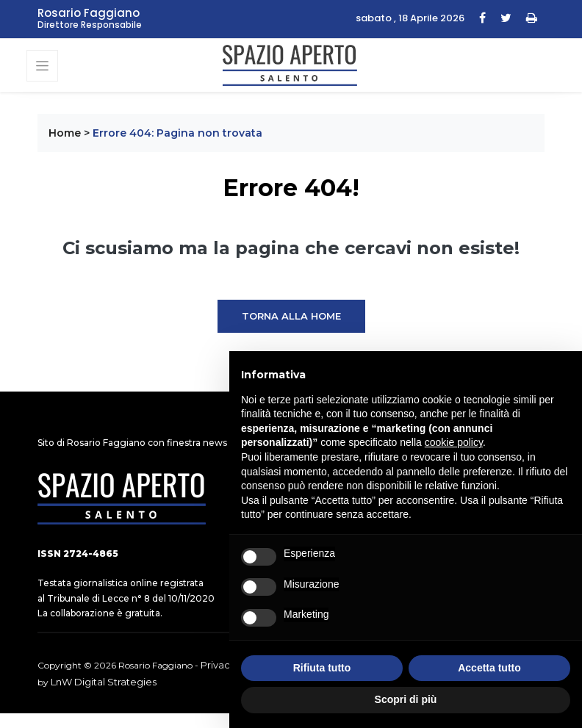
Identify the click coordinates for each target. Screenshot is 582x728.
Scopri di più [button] (406, 699)
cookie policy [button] (454, 442)
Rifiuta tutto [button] (322, 668)
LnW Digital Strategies (104, 682)
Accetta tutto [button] (489, 668)
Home (65, 133)
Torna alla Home (291, 316)
